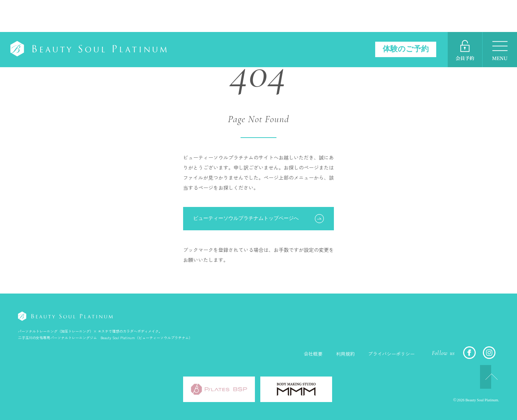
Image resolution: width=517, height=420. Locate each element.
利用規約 (341, 354)
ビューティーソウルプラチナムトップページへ (246, 218)
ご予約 (465, 18)
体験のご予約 (404, 17)
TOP (479, 377)
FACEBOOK (469, 353)
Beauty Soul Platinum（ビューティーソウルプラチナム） (98, 18)
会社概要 (307, 354)
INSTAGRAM (489, 353)
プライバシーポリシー (390, 354)
